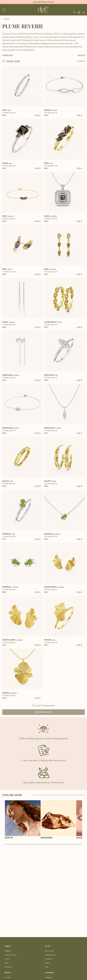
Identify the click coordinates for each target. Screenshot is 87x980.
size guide (81, 55)
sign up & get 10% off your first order (43, 2)
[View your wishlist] (74, 13)
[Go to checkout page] (84, 13)
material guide (7, 55)
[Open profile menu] (79, 13)
